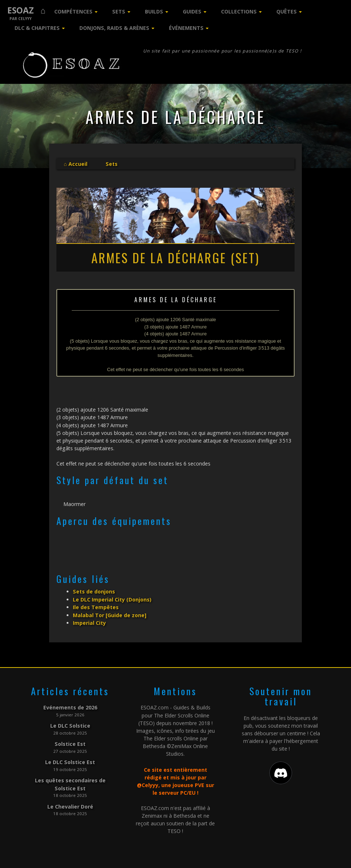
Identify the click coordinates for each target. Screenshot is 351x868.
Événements (186, 28)
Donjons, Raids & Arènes (114, 28)
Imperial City (89, 622)
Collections (239, 11)
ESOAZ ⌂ (26, 10)
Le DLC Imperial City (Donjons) (112, 599)
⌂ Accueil (75, 164)
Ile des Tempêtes (96, 607)
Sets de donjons (94, 591)
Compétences (73, 11)
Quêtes (287, 11)
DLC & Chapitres (37, 28)
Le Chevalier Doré (70, 804)
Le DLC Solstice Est (70, 761)
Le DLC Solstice (70, 725)
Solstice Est (70, 743)
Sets (119, 11)
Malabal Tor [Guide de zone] (110, 614)
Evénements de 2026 (70, 707)
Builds (154, 11)
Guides (192, 11)
